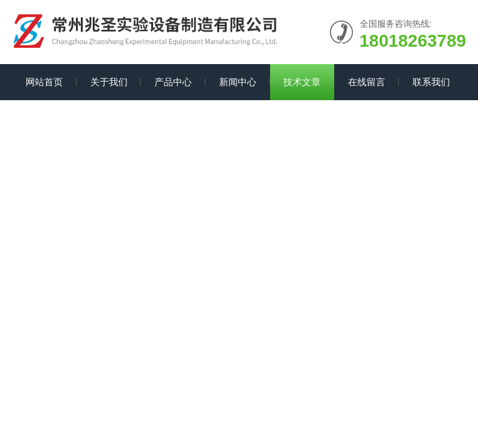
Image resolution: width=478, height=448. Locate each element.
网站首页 (44, 82)
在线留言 (367, 82)
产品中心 (173, 82)
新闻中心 (238, 82)
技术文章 (302, 82)
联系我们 (431, 82)
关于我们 (109, 82)
